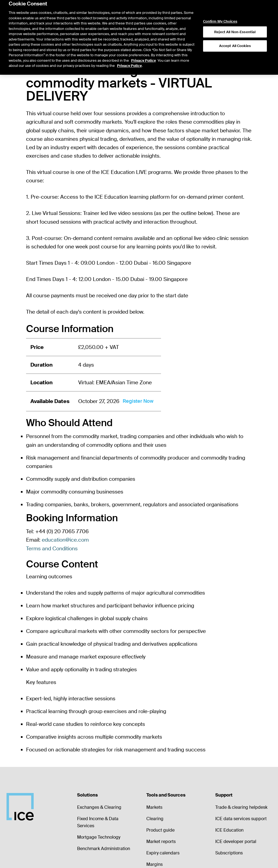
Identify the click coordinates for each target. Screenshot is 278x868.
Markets (154, 807)
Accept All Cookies (235, 35)
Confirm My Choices (220, 10)
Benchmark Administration (104, 849)
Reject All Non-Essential (235, 21)
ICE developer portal (236, 842)
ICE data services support (241, 819)
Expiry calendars (163, 853)
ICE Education (229, 830)
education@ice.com (65, 540)
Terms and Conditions (52, 549)
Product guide (160, 830)
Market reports (161, 842)
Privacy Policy (143, 49)
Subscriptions (229, 853)
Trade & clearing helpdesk (241, 807)
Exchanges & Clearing (99, 807)
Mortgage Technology (99, 837)
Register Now (138, 401)
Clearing (155, 819)
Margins (154, 864)
